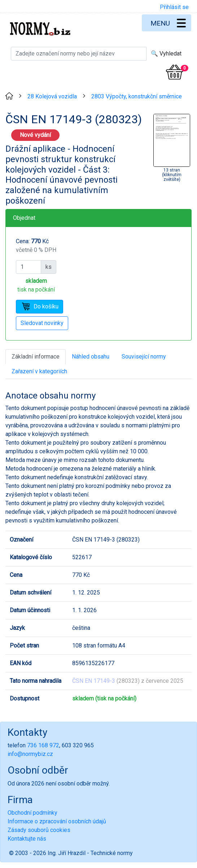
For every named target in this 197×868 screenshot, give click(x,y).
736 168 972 (43, 745)
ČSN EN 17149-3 (94, 681)
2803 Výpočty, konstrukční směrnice (137, 96)
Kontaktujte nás (27, 839)
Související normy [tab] (144, 357)
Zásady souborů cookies (39, 830)
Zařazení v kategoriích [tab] (39, 371)
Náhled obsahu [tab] (91, 357)
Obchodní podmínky (32, 813)
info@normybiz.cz (30, 754)
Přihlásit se (174, 7)
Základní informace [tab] (36, 357)
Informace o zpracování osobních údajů (57, 821)
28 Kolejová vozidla (52, 96)
